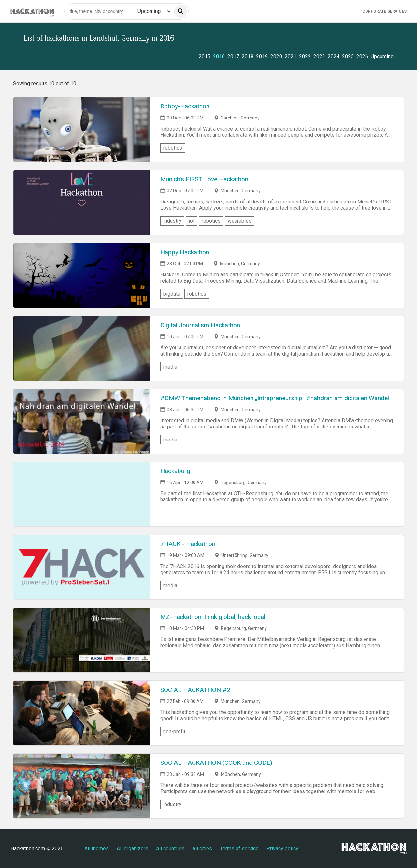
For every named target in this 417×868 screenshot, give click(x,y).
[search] (180, 11)
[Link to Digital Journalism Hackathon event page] (82, 348)
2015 (205, 56)
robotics (173, 148)
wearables (240, 221)
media (170, 367)
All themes (97, 849)
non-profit (174, 731)
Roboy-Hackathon (185, 106)
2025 (348, 56)
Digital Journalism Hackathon (200, 325)
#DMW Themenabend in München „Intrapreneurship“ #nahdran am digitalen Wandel (275, 398)
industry (172, 221)
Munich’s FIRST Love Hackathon (204, 179)
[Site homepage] (32, 11)
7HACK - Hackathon (188, 544)
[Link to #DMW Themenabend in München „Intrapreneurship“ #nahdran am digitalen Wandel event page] (82, 421)
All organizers (132, 849)
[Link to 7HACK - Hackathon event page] (82, 567)
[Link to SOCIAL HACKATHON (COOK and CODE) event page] (82, 786)
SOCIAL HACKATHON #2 (195, 690)
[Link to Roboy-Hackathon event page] (82, 130)
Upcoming (382, 56)
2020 (276, 56)
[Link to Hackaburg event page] (82, 494)
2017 (233, 56)
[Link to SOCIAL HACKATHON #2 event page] (82, 713)
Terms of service (239, 849)
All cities (202, 849)
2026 (362, 56)
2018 (248, 56)
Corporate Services (384, 11)
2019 (262, 56)
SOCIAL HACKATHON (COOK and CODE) (216, 763)
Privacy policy (282, 849)
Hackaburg (175, 471)
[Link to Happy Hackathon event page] (82, 275)
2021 (291, 56)
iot (192, 221)
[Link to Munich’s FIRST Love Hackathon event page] (82, 203)
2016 (219, 56)
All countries (170, 849)
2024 (334, 56)
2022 (305, 56)
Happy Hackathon (185, 252)
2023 (319, 56)
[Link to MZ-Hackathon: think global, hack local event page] (82, 640)
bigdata (172, 294)
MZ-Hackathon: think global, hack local (213, 617)
